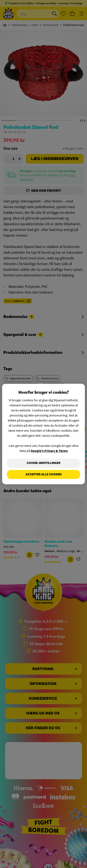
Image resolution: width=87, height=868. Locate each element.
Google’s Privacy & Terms (49, 451)
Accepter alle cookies (44, 474)
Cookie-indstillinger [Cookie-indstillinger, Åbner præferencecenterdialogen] (43, 463)
